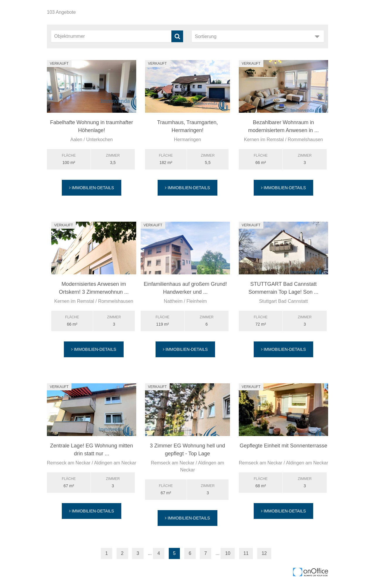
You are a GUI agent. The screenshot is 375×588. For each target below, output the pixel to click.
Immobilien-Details (92, 188)
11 (246, 553)
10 (228, 553)
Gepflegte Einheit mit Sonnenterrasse (283, 446)
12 (264, 553)
